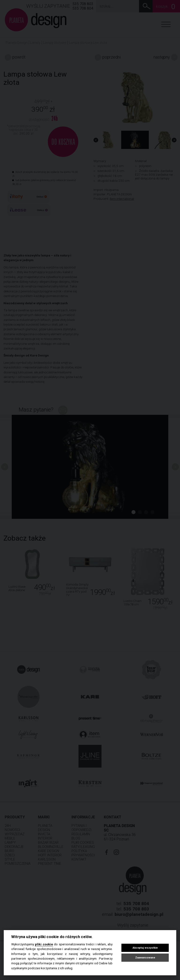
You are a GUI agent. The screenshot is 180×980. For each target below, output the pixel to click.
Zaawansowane (145, 958)
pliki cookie (44, 944)
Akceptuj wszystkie (145, 948)
